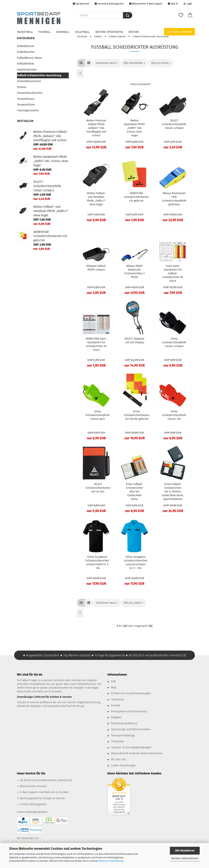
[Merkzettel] (181, 15)
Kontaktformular (87, 684)
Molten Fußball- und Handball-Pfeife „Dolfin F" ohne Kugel (96, 199)
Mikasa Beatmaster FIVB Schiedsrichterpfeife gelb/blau (174, 199)
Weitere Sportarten (109, 32)
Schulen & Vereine (179, 32)
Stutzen (22, 87)
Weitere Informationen (185, 858)
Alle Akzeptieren (185, 851)
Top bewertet (81, 4)
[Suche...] (128, 15)
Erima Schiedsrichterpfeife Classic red (174, 415)
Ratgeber (116, 717)
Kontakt (116, 705)
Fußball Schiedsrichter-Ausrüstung (39, 75)
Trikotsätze (118, 741)
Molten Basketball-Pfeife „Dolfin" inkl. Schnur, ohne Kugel (134, 128)
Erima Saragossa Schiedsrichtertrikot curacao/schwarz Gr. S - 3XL (136, 562)
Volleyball (82, 32)
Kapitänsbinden (27, 70)
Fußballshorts (26, 46)
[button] (190, 15)
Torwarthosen (26, 99)
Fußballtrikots (26, 64)
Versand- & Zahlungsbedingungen (131, 747)
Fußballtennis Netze (29, 58)
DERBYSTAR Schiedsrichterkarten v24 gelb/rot (136, 197)
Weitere (134, 32)
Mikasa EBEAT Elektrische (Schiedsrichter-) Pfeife (134, 272)
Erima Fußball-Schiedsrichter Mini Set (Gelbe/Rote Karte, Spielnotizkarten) (135, 492)
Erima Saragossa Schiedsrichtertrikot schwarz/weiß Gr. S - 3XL (97, 562)
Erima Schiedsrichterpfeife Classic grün (98, 415)
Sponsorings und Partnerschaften (131, 729)
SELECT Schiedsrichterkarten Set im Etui (98, 488)
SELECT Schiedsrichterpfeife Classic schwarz (174, 124)
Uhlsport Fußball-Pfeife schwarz (96, 268)
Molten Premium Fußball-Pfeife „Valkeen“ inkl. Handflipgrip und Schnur (96, 128)
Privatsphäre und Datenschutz (129, 711)
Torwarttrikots (26, 105)
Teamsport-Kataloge (123, 736)
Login (188, 4)
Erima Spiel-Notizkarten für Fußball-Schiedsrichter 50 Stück (173, 273)
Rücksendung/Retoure (124, 723)
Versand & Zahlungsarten (109, 4)
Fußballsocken (26, 52)
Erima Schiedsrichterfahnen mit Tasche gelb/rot (137, 415)
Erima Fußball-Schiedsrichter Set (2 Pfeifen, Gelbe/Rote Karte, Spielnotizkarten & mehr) (173, 492)
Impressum (118, 700)
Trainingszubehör (28, 110)
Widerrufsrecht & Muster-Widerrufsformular (137, 753)
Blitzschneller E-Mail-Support (146, 4)
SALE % (173, 4)
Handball (63, 32)
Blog (114, 687)
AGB (113, 681)
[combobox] (107, 63)
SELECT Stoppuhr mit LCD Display (134, 341)
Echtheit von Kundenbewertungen (131, 693)
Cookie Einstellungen (123, 766)
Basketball (25, 32)
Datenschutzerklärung (111, 861)
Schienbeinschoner (29, 81)
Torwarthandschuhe (30, 93)
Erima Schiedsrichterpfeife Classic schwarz (174, 342)
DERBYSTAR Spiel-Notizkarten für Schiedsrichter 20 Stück (96, 344)
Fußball (44, 32)
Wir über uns (118, 759)
